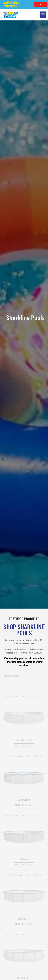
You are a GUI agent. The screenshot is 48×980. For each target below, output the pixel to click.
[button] (43, 15)
